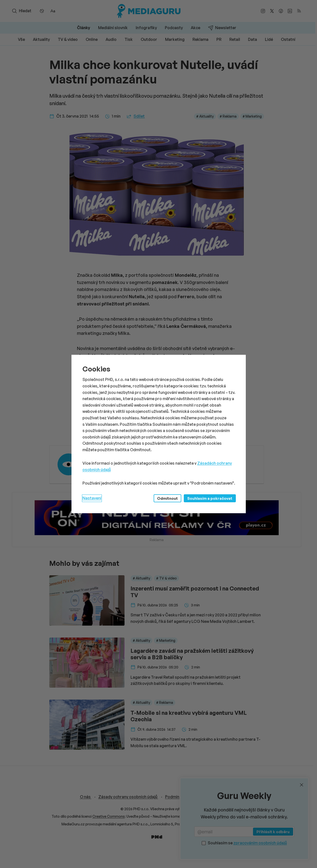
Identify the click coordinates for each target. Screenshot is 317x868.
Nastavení (92, 498)
